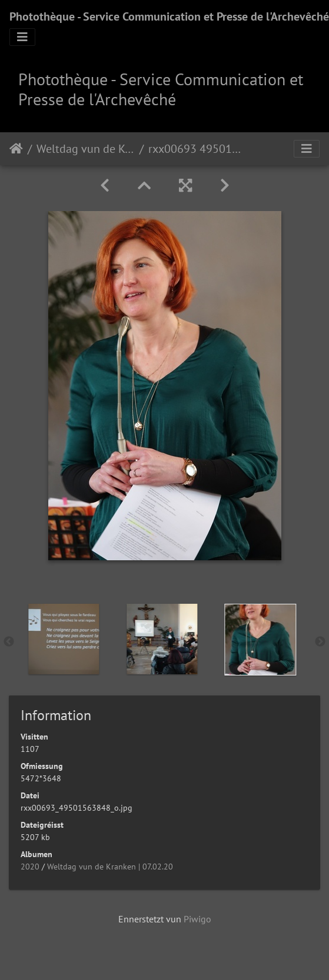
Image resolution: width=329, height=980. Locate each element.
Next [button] (320, 642)
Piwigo (197, 919)
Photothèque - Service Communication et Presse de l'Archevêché (169, 16)
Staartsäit (16, 149)
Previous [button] (9, 642)
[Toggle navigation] (22, 37)
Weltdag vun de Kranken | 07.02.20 (86, 149)
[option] (146, 639)
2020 (30, 867)
